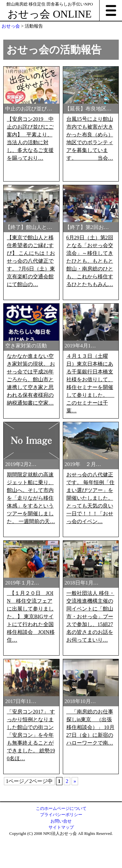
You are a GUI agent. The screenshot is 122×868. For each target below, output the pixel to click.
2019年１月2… (22, 668)
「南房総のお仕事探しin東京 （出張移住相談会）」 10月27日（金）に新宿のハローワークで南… (90, 813)
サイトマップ (61, 827)
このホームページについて (61, 809)
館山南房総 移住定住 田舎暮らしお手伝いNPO (50, 4)
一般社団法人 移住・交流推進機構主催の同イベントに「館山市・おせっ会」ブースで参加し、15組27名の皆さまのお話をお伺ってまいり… (90, 702)
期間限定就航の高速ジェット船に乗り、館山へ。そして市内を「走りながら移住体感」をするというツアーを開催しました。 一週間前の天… (31, 584)
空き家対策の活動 (26, 431)
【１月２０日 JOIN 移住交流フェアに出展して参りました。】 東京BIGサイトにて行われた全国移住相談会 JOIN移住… (31, 702)
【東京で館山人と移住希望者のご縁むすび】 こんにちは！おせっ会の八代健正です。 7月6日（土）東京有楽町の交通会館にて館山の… (31, 261)
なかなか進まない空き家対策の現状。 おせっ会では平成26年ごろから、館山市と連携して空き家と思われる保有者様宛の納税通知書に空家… (31, 465)
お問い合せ (61, 821)
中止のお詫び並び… (29, 109)
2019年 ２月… (83, 550)
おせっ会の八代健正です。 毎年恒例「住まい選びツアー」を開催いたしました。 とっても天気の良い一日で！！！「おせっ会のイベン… (90, 584)
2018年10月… (80, 787)
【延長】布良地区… (88, 109)
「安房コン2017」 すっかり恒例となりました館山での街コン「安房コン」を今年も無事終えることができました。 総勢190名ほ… (31, 821)
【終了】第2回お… (87, 227)
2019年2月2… (21, 550)
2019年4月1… (80, 431)
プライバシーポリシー (61, 815)
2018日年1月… (82, 668)
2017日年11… (21, 787)
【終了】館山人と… (29, 227)
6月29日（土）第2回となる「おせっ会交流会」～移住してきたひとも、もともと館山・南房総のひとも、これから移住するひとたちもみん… (90, 261)
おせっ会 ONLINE (49, 14)
